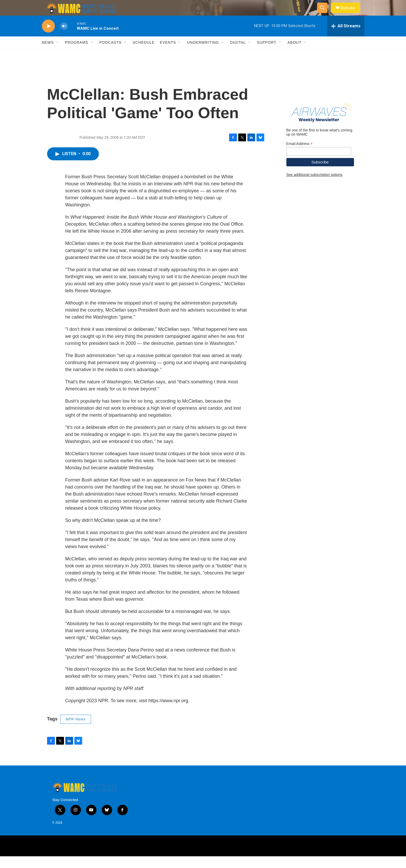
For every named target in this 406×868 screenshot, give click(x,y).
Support (267, 54)
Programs (77, 54)
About (295, 54)
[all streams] (346, 38)
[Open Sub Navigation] (58, 54)
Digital (238, 54)
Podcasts (110, 54)
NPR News (75, 731)
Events (168, 54)
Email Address (300, 156)
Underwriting (203, 54)
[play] (48, 38)
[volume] (64, 38)
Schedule (144, 54)
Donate (351, 14)
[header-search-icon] (325, 14)
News (48, 54)
